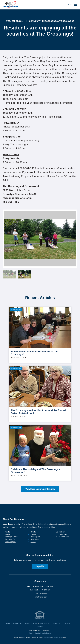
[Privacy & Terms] (40, 619)
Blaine (8, 534)
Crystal (33, 532)
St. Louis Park (62, 534)
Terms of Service (58, 637)
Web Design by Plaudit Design (40, 633)
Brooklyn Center (12, 537)
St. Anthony (61, 532)
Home (8, 623)
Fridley (33, 534)
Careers (67, 623)
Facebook (56, 623)
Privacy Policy (47, 637)
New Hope (35, 539)
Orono (33, 542)
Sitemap (40, 626)
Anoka (8, 532)
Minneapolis (35, 537)
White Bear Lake (63, 537)
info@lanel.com (41, 597)
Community (16, 310)
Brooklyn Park (11, 539)
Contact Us (17, 623)
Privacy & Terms (31, 623)
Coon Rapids (10, 542)
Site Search (44, 623)
